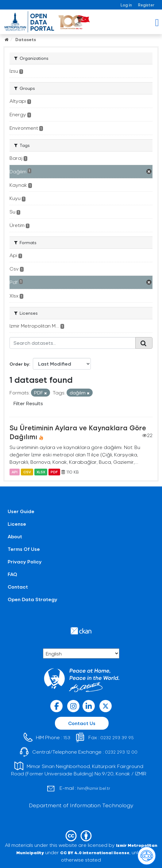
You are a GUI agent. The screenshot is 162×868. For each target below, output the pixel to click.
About (15, 536)
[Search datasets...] (73, 343)
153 (67, 737)
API (15, 472)
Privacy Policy (25, 561)
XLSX (41, 472)
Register (146, 5)
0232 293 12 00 (121, 752)
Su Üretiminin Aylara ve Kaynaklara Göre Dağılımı (78, 432)
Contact (18, 587)
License (17, 524)
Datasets (26, 39)
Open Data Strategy (33, 599)
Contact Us (82, 723)
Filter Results (28, 403)
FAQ (12, 574)
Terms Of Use (24, 549)
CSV (27, 472)
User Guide (21, 511)
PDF (54, 472)
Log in (126, 5)
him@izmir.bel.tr (94, 788)
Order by (19, 364)
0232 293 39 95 (117, 737)
